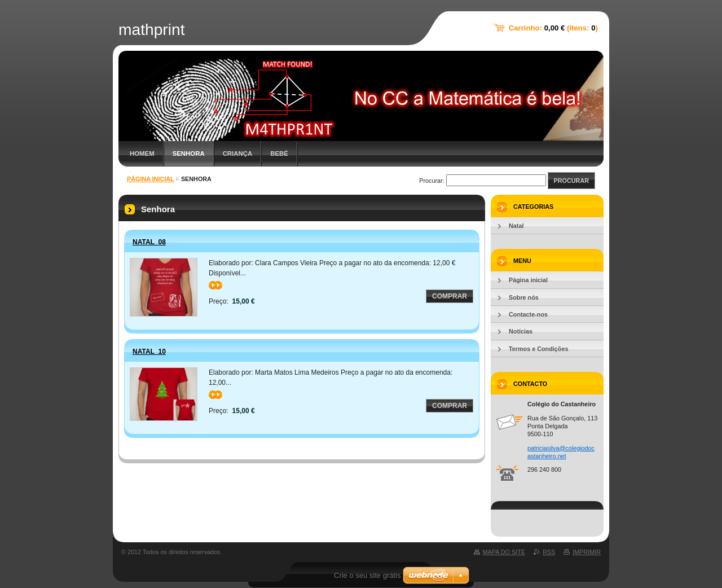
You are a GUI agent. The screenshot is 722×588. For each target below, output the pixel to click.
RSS (549, 552)
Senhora (189, 153)
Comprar (450, 296)
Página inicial (151, 179)
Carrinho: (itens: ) (553, 28)
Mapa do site (504, 552)
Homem (142, 153)
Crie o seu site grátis (367, 575)
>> (215, 285)
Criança (238, 153)
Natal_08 (149, 242)
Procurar (571, 181)
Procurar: (432, 181)
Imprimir (587, 552)
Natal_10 (149, 352)
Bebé (279, 153)
